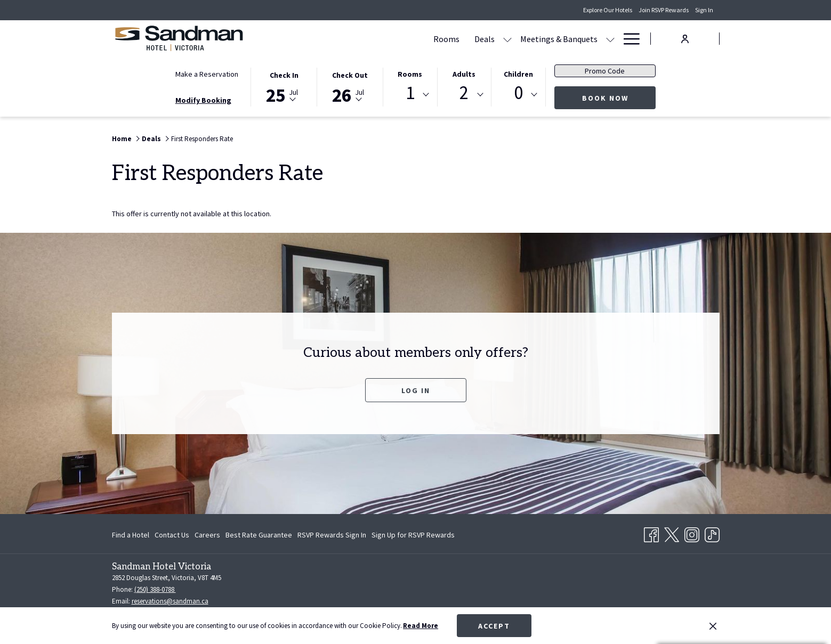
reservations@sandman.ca (170, 601)
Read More (421, 626)
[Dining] (533, 39)
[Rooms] (345, 39)
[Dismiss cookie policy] (713, 626)
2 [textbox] (464, 93)
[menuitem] (132, 535)
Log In (416, 390)
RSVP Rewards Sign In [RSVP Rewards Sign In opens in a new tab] (332, 536)
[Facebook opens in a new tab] (651, 533)
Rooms (410, 74)
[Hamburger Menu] (628, 39)
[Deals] (383, 39)
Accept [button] (494, 626)
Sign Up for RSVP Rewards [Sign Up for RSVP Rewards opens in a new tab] (413, 536)
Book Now (619, 98)
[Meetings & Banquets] (457, 39)
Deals (151, 139)
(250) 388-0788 (155, 589)
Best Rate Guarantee (259, 535)
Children (518, 74)
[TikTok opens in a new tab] (712, 533)
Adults (464, 74)
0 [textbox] (518, 93)
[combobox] (410, 95)
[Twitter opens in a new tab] (672, 533)
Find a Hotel (131, 535)
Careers (207, 535)
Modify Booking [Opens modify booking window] (203, 100)
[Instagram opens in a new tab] (692, 533)
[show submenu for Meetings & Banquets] (509, 39)
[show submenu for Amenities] (610, 39)
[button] (284, 86)
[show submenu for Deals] (406, 39)
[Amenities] (579, 39)
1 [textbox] (410, 93)
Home (122, 139)
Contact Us (172, 535)
